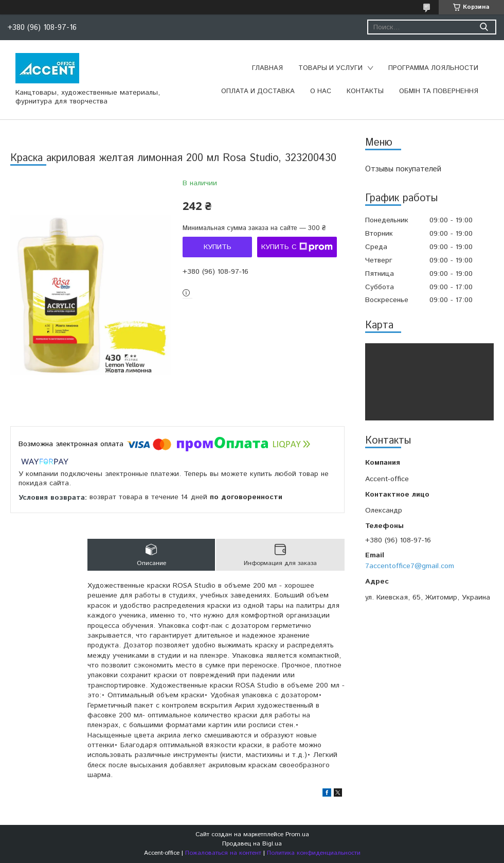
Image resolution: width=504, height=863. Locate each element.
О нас (321, 91)
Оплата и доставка (258, 91)
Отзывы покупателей (403, 169)
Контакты (365, 91)
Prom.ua (297, 834)
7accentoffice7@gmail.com (410, 566)
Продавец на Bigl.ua (252, 844)
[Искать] (484, 27)
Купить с (297, 247)
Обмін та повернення (439, 91)
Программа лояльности (433, 68)
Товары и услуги (330, 68)
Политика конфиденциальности (314, 853)
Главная (267, 68)
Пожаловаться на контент (223, 853)
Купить (218, 247)
